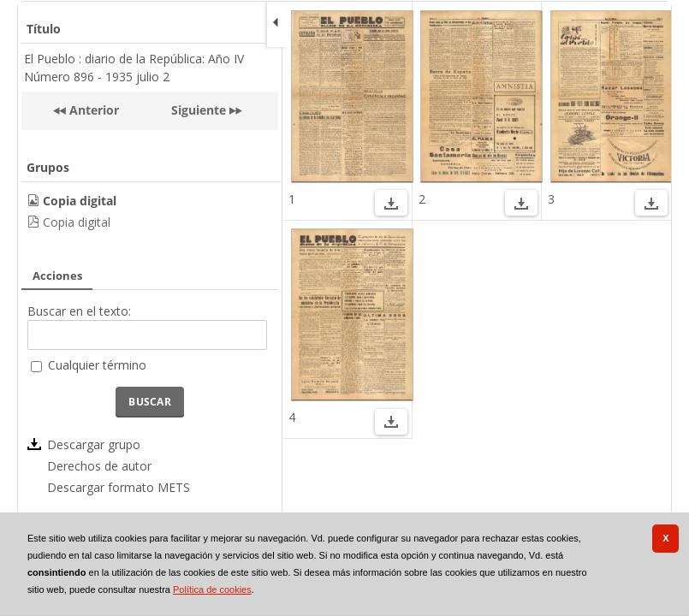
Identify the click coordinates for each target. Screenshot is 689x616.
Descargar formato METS (119, 487)
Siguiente (199, 110)
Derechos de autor (99, 466)
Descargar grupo (94, 444)
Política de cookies (212, 589)
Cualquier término (97, 365)
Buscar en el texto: (79, 311)
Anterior (92, 110)
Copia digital (77, 222)
